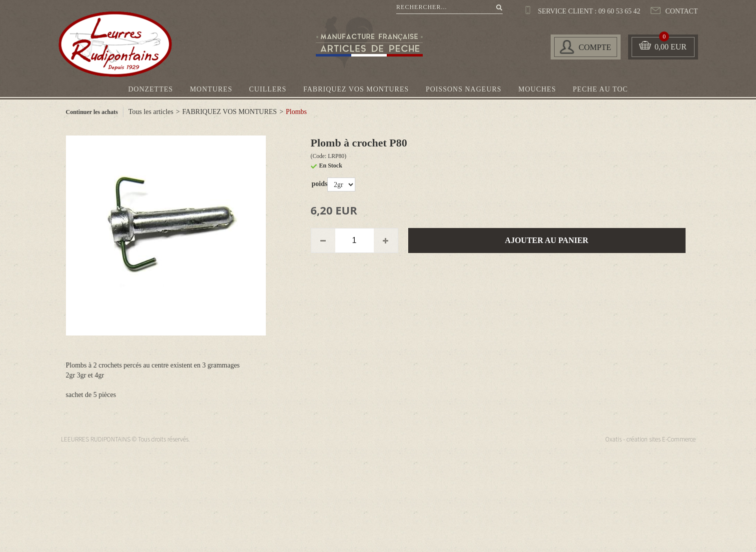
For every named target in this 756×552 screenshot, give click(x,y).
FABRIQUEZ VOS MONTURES (356, 89)
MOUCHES (537, 89)
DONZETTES (150, 89)
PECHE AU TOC (600, 89)
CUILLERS (268, 89)
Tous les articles (151, 112)
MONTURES (211, 89)
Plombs (296, 112)
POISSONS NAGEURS (464, 89)
